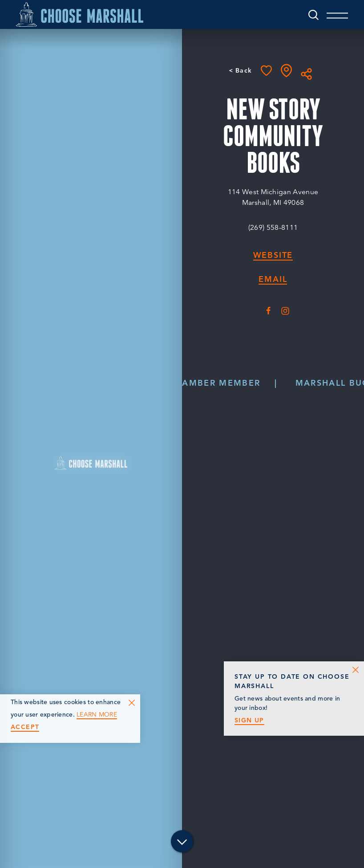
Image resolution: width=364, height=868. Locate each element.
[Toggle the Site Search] (313, 14)
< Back (240, 70)
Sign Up (249, 720)
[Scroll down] (182, 843)
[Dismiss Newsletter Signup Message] (356, 670)
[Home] (81, 14)
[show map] (286, 71)
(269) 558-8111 (273, 228)
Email (273, 279)
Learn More (97, 715)
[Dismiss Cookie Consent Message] (132, 703)
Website (273, 255)
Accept (25, 727)
